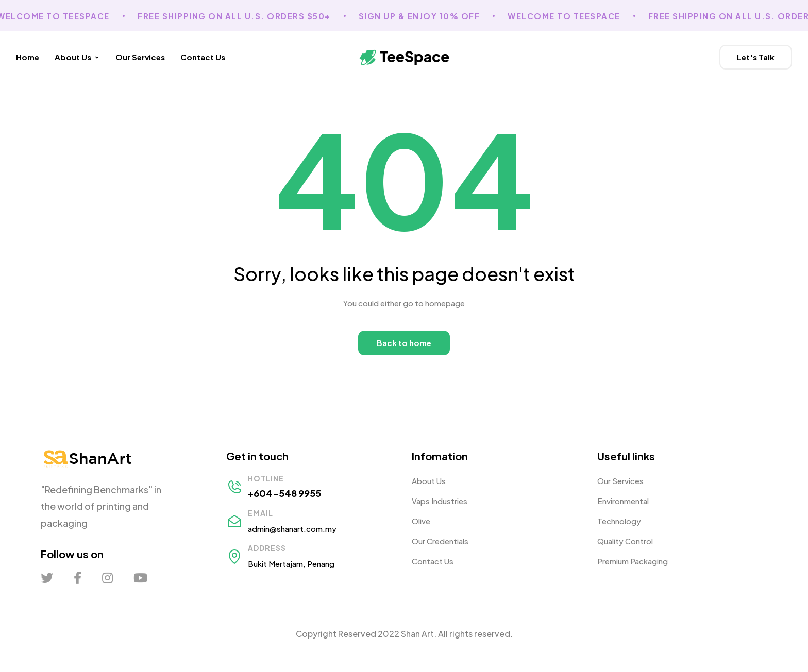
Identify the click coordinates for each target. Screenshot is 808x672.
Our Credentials (440, 541)
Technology (619, 521)
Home (28, 57)
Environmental (623, 501)
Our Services (140, 57)
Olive (421, 521)
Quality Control (625, 541)
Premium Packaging (633, 561)
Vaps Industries (440, 501)
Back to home (404, 343)
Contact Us (203, 57)
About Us (77, 57)
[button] (756, 57)
